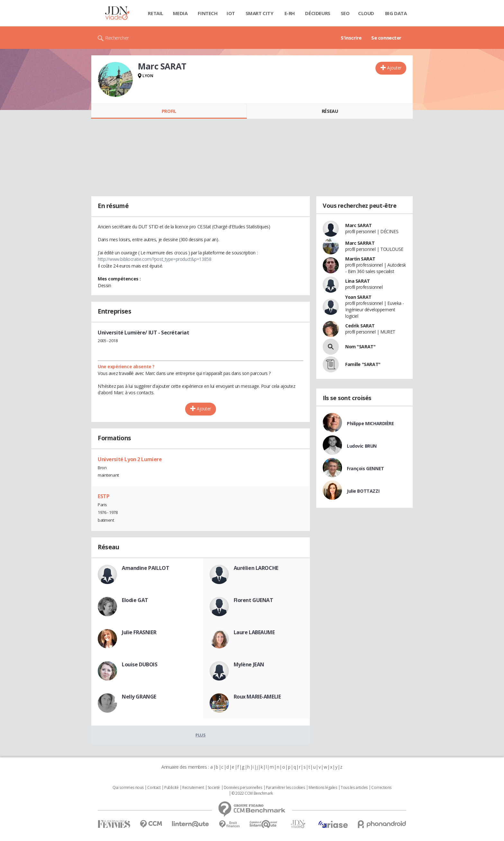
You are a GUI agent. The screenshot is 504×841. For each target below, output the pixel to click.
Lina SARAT (358, 281)
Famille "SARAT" (363, 364)
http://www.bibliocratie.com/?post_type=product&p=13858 (154, 259)
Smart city (260, 13)
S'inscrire (351, 38)
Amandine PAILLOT (145, 568)
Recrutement (193, 788)
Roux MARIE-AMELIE (257, 697)
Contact (154, 788)
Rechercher (117, 38)
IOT (231, 13)
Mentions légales (323, 788)
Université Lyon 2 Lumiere (130, 459)
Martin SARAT (360, 259)
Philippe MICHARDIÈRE (370, 423)
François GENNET (365, 468)
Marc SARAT (359, 225)
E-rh (290, 13)
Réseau (330, 111)
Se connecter (386, 38)
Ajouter (394, 68)
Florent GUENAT (253, 600)
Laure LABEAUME (254, 632)
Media (180, 13)
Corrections (381, 788)
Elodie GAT (135, 600)
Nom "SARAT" (360, 347)
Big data (396, 13)
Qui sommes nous (128, 788)
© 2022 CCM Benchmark (252, 793)
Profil (169, 111)
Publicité (171, 788)
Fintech (207, 13)
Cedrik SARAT (360, 326)
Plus (200, 735)
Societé (214, 788)
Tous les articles (354, 788)
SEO (345, 13)
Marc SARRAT (360, 243)
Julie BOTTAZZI (363, 491)
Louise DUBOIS (140, 664)
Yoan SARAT (358, 297)
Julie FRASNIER (139, 632)
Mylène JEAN (249, 664)
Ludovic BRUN (362, 446)
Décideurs (318, 13)
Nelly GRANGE (139, 697)
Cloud (366, 13)
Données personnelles (243, 788)
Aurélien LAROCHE (256, 568)
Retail (155, 13)
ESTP (104, 496)
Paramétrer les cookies (285, 788)
